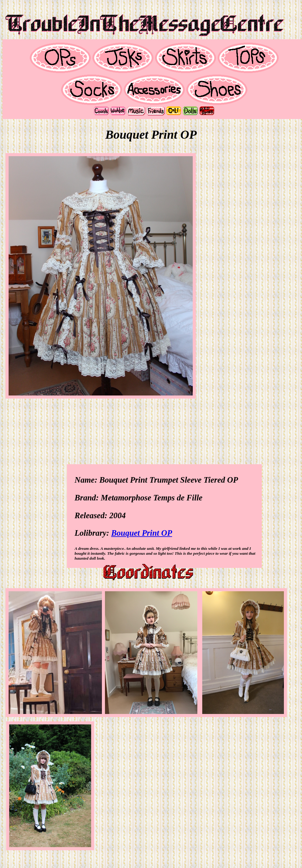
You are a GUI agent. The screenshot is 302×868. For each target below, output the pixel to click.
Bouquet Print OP (141, 533)
